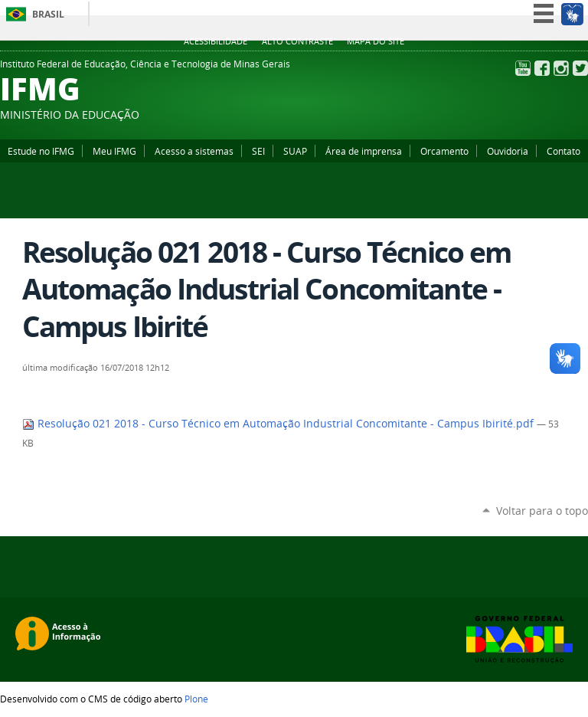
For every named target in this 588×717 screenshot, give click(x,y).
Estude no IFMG (41, 151)
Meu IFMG (114, 151)
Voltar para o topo (542, 511)
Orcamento (444, 151)
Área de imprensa (364, 151)
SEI (258, 151)
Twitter (580, 68)
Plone (196, 699)
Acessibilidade (216, 41)
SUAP (295, 151)
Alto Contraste (297, 41)
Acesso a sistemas (194, 151)
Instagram (561, 68)
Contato (563, 151)
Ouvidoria (508, 151)
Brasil (48, 14)
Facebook (542, 68)
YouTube (523, 68)
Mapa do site (376, 41)
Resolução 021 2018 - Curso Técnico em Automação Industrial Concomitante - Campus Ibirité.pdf (279, 424)
